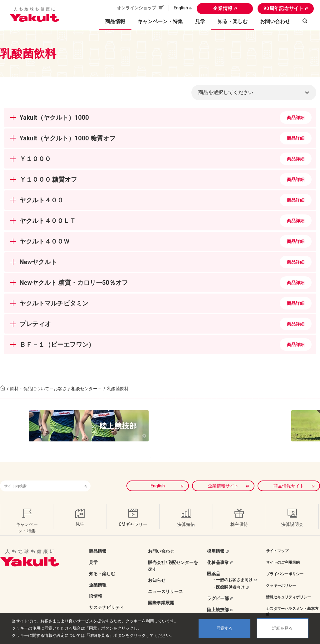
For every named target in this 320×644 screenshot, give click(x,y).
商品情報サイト (289, 473)
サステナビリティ (106, 595)
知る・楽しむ (102, 561)
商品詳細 (296, 118)
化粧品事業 (218, 550)
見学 (200, 21)
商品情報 (98, 538)
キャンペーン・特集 (160, 21)
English (181, 8)
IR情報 (95, 583)
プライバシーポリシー (285, 561)
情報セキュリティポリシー (288, 584)
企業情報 (223, 8)
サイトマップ (277, 538)
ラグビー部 (218, 586)
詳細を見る (282, 628)
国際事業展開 (161, 590)
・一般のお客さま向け (232, 567)
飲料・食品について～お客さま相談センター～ (56, 389)
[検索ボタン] (86, 473)
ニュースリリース (165, 579)
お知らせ (157, 567)
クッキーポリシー (281, 573)
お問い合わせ (275, 21)
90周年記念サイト (284, 8)
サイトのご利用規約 (283, 550)
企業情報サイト (223, 473)
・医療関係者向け (228, 574)
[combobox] (41, 473)
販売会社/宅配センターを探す (173, 553)
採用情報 (216, 538)
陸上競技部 (218, 597)
